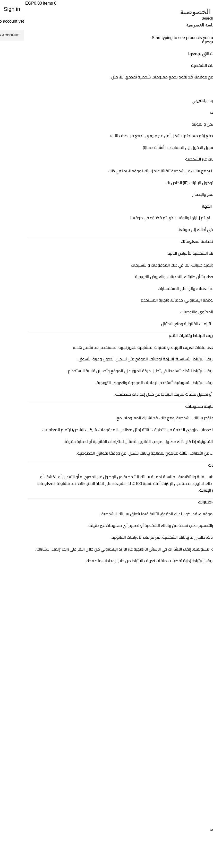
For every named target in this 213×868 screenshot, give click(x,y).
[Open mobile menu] (205, 3)
